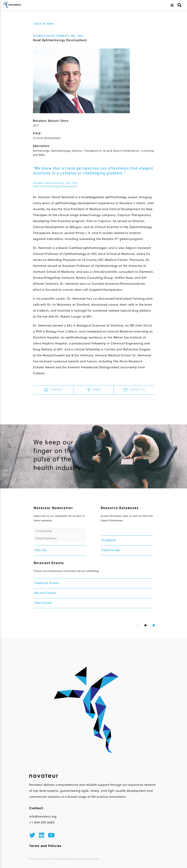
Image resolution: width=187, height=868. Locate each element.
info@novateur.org (43, 816)
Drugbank (109, 540)
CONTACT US (134, 390)
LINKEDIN (53, 390)
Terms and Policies (45, 846)
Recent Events (45, 593)
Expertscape (111, 550)
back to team (44, 24)
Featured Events (47, 583)
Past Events (43, 603)
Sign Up (40, 550)
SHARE (94, 390)
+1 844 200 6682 (42, 822)
